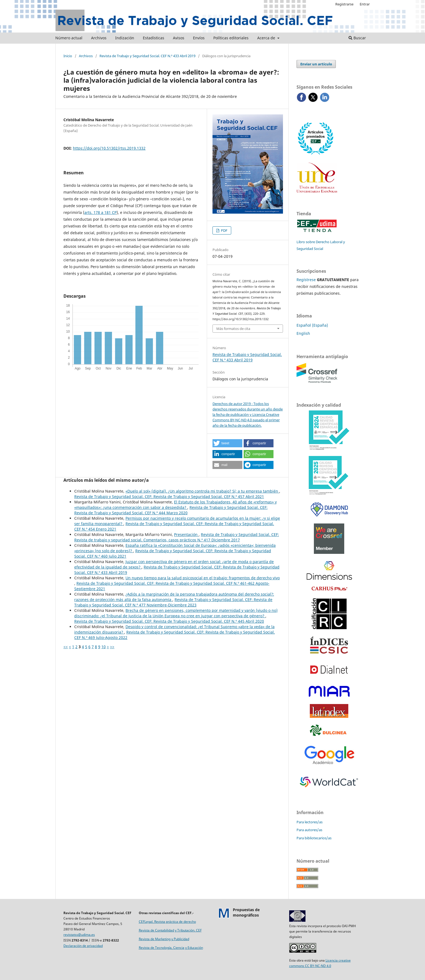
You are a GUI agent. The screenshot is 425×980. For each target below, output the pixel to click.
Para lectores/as (310, 822)
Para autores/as (309, 830)
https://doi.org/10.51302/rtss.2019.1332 (109, 148)
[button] (227, 443)
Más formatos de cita (233, 329)
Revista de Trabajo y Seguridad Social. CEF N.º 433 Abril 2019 (147, 56)
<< (66, 647)
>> (112, 647)
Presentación (186, 534)
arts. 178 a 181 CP (100, 212)
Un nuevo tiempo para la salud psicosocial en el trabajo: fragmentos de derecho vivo (203, 578)
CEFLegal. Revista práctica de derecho (167, 922)
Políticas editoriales (231, 38)
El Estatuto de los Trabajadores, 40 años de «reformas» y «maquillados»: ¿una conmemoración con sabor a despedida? (176, 505)
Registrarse (344, 4)
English (303, 333)
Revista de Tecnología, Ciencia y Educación (171, 948)
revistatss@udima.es (79, 935)
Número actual (69, 38)
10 (104, 647)
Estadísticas (154, 38)
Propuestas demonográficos (246, 912)
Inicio (68, 56)
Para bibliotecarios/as (314, 838)
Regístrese (306, 280)
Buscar (357, 38)
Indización (125, 38)
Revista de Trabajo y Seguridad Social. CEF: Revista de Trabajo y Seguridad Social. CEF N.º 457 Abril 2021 (169, 497)
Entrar (365, 4)
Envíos (199, 38)
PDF (224, 230)
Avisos (179, 38)
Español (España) (312, 325)
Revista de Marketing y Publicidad (164, 939)
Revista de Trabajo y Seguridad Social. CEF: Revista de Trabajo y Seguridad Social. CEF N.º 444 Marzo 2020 (171, 510)
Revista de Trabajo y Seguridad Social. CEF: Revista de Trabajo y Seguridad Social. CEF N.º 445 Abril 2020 (169, 621)
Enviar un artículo (316, 64)
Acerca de (267, 38)
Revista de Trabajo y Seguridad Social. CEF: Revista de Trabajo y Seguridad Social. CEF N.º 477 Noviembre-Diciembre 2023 (173, 602)
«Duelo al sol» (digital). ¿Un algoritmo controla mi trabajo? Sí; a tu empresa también (202, 491)
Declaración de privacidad (83, 946)
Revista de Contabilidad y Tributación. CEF (170, 930)
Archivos (99, 38)
